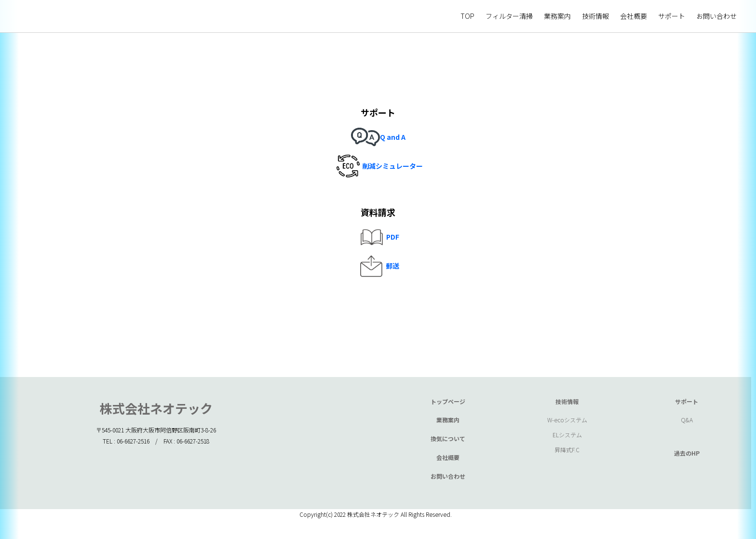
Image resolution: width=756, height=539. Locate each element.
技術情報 (595, 16)
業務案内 (557, 16)
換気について (448, 438)
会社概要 (634, 16)
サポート (672, 16)
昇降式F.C (567, 450)
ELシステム (567, 435)
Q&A (687, 420)
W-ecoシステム (567, 420)
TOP (467, 16)
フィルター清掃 (509, 16)
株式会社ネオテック (156, 408)
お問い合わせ (716, 16)
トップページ (448, 401)
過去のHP (687, 453)
